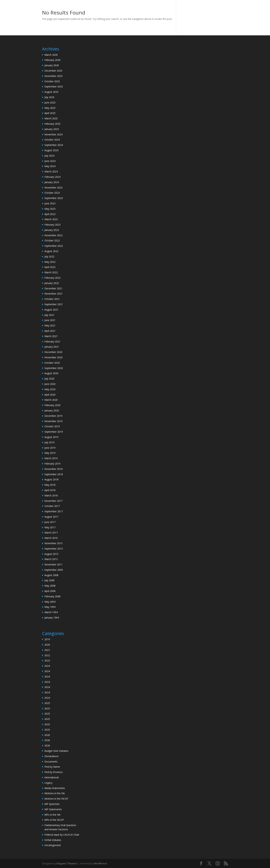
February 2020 (52, 405)
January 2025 (52, 129)
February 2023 (52, 225)
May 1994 (50, 607)
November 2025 (53, 76)
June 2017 (50, 522)
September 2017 (54, 511)
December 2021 (53, 288)
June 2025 (50, 103)
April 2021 (50, 331)
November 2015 (53, 543)
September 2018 (54, 474)
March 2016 (51, 538)
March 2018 (51, 495)
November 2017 (53, 501)
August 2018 (51, 479)
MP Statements (53, 809)
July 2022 (49, 256)
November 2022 (53, 235)
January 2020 (52, 410)
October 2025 (52, 81)
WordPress (100, 863)
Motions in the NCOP (56, 799)
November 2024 (53, 134)
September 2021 (54, 304)
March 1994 (51, 612)
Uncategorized (53, 845)
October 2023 (52, 193)
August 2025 (51, 92)
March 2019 (51, 458)
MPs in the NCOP (54, 820)
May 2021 (50, 325)
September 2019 (54, 432)
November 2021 (53, 294)
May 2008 (50, 586)
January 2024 (52, 182)
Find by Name (52, 767)
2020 (47, 645)
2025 (47, 703)
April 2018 (50, 490)
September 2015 (54, 549)
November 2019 (53, 421)
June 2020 (50, 384)
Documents (51, 762)
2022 (47, 655)
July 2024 (49, 156)
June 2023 (50, 203)
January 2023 (52, 230)
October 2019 (52, 426)
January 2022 (52, 283)
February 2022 (52, 278)
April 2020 (50, 395)
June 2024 (50, 161)
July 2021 (49, 315)
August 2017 (51, 517)
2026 (47, 735)
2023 (47, 660)
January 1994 (52, 618)
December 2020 (53, 352)
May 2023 (50, 209)
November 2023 (53, 188)
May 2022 (50, 262)
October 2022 (52, 240)
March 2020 (51, 400)
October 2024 (52, 140)
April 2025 (50, 113)
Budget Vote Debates (56, 751)
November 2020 (53, 357)
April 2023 (50, 214)
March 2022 (51, 272)
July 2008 (49, 580)
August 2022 (51, 251)
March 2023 (51, 219)
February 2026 (52, 60)
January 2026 (52, 65)
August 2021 (51, 310)
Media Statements (55, 788)
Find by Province (54, 772)
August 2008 (51, 575)
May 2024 (50, 166)
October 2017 (52, 506)
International (51, 777)
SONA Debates (53, 840)
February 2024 (52, 177)
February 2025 (52, 124)
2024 (47, 666)
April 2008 (50, 591)
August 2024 (51, 150)
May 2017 (50, 527)
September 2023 (54, 198)
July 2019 (49, 442)
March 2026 (51, 55)
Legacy (48, 783)
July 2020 (49, 379)
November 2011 (53, 564)
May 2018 (50, 485)
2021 (47, 650)
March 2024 (51, 171)
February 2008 (52, 596)
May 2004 (50, 602)
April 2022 (50, 267)
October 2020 (52, 363)
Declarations (51, 756)
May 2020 (50, 389)
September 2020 (54, 368)
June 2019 (50, 448)
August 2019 (51, 437)
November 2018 (53, 469)
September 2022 (54, 246)
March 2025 (51, 118)
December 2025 (53, 71)
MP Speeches (52, 804)
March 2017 (51, 533)
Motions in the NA (55, 793)
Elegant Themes (67, 863)
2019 (47, 639)
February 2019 (52, 464)
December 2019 (53, 416)
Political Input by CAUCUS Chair (62, 835)
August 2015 (51, 554)
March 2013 (51, 559)
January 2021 (52, 347)
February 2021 (52, 341)
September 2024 (54, 145)
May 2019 (50, 453)
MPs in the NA (52, 815)
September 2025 (54, 86)
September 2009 (54, 570)
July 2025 (49, 97)
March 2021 (51, 336)
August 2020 (51, 373)
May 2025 (50, 108)
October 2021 (52, 299)
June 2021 (50, 320)
